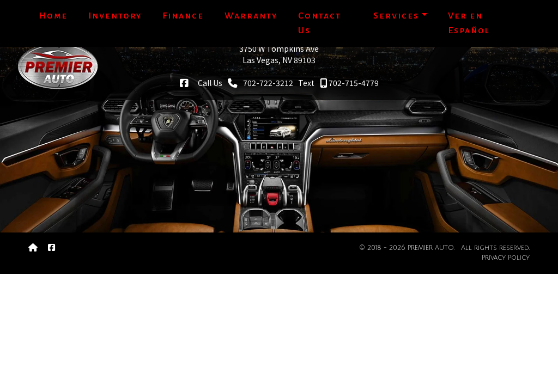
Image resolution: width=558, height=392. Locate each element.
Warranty (251, 16)
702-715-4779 (349, 83)
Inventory (115, 16)
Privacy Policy (506, 258)
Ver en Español (469, 23)
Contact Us (320, 23)
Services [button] (396, 16)
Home (53, 16)
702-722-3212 (260, 83)
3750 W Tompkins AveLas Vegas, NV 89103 (279, 54)
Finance (183, 16)
